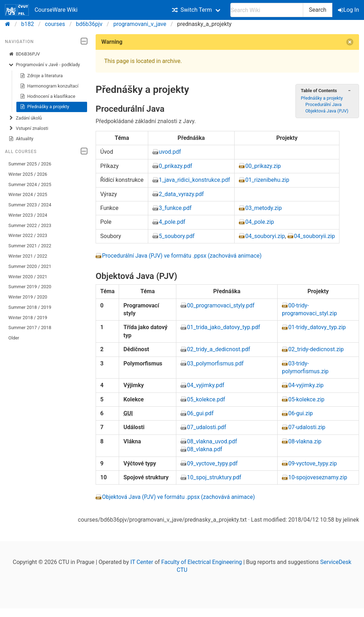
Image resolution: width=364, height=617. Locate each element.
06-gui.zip (301, 413)
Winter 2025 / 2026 (28, 174)
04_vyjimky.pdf (206, 385)
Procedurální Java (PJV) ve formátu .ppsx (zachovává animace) (182, 256)
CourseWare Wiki (41, 10)
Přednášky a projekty (45, 107)
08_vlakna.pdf (205, 449)
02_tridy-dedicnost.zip (316, 349)
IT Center (142, 562)
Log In (349, 10)
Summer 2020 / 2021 (30, 266)
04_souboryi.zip (265, 236)
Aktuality (21, 139)
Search (318, 10)
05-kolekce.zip (306, 399)
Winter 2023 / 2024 (28, 215)
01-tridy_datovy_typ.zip (317, 327)
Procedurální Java (323, 104)
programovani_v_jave (140, 24)
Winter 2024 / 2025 (28, 194)
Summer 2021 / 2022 (30, 246)
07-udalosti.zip (307, 427)
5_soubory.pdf (177, 236)
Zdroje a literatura (41, 76)
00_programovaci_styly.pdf (221, 305)
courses (55, 24)
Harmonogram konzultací (49, 86)
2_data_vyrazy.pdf (181, 194)
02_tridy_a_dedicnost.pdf (219, 349)
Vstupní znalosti (28, 128)
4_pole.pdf (172, 222)
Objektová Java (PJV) (327, 111)
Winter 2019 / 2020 (28, 297)
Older (14, 338)
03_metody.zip (264, 208)
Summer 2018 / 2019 (30, 307)
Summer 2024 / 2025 (30, 184)
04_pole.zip (260, 222)
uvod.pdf (170, 152)
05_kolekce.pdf (206, 399)
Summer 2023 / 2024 (30, 205)
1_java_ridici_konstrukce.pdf (194, 180)
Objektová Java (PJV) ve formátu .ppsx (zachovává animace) (178, 497)
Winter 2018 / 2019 (28, 318)
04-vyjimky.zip (306, 385)
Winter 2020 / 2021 (28, 277)
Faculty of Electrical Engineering (202, 562)
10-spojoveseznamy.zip (318, 477)
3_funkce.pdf (175, 208)
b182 (28, 24)
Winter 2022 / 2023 (28, 235)
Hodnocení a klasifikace (48, 96)
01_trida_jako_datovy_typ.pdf (224, 327)
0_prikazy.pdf (176, 166)
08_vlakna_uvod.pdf (212, 441)
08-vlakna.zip (305, 441)
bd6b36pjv (89, 24)
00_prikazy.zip (263, 166)
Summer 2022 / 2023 (30, 225)
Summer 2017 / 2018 (30, 328)
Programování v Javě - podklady (44, 65)
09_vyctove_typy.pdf (212, 463)
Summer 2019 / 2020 (30, 287)
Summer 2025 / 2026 (30, 164)
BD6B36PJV (24, 54)
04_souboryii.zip (314, 236)
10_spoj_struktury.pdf (214, 477)
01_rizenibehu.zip (267, 180)
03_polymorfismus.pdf (215, 363)
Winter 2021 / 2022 (28, 256)
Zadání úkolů (25, 118)
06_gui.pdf (200, 413)
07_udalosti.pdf (207, 427)
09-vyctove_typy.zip (313, 463)
